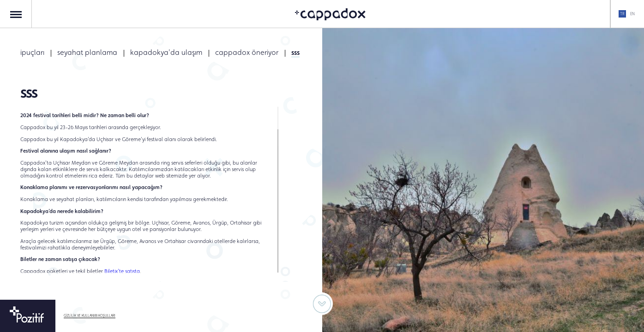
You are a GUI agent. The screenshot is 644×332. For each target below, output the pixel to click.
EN (632, 14)
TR (622, 14)
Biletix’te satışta (122, 271)
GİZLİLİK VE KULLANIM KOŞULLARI (90, 316)
